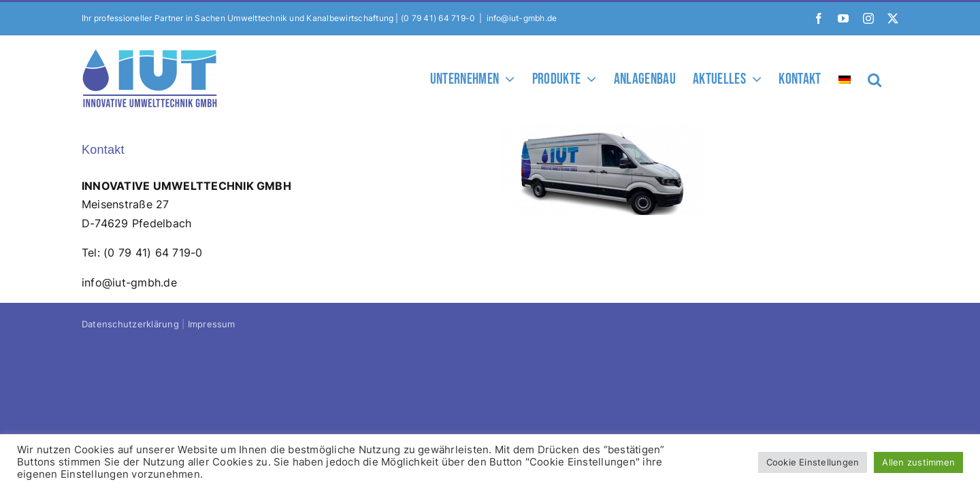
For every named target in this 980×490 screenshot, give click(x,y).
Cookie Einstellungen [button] (813, 462)
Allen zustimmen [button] (918, 462)
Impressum (212, 324)
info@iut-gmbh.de (522, 18)
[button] (892, 79)
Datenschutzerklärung (130, 324)
